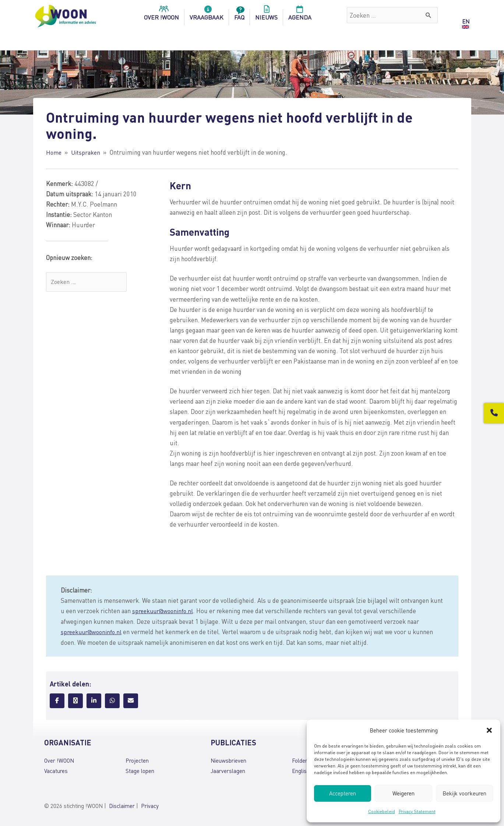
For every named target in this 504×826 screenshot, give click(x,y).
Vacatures (56, 770)
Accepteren (343, 793)
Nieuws (266, 15)
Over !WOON (59, 759)
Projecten (137, 759)
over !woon (161, 15)
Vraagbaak (207, 15)
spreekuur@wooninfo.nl (164, 610)
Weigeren (403, 793)
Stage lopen (140, 770)
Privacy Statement (417, 811)
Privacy (150, 805)
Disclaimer (122, 805)
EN (466, 21)
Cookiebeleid (382, 811)
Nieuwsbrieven (228, 759)
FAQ (239, 15)
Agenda (300, 15)
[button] (489, 730)
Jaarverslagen (228, 770)
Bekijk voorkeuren (464, 793)
